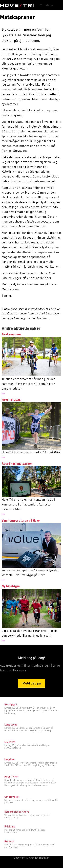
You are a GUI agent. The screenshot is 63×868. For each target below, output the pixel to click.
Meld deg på (32, 683)
